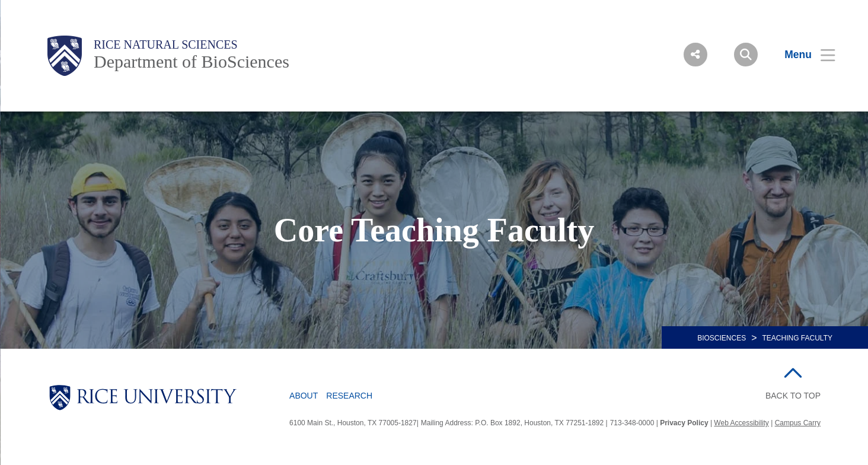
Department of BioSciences (192, 61)
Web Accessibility (741, 423)
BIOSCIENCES (722, 338)
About (304, 396)
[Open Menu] (802, 55)
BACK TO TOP (793, 396)
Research (349, 396)
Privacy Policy (684, 423)
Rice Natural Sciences (166, 44)
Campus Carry (798, 423)
